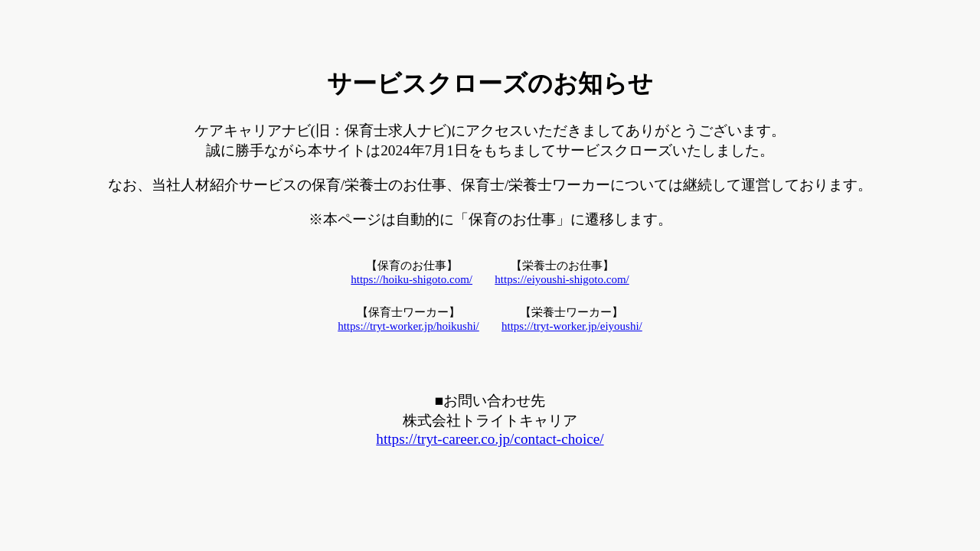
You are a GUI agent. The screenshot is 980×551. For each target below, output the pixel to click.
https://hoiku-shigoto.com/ (412, 279)
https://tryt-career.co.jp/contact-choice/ (490, 439)
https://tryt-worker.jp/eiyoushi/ (572, 326)
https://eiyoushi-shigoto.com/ (562, 279)
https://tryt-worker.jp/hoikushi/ (408, 326)
